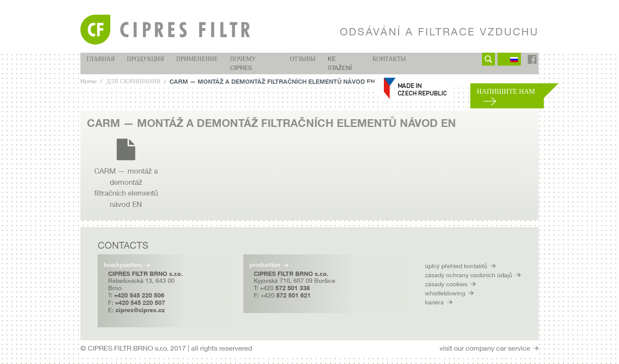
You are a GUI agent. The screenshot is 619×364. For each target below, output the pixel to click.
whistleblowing (445, 293)
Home (89, 81)
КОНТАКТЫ (389, 59)
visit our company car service (485, 348)
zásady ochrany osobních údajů (469, 275)
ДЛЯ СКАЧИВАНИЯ (133, 81)
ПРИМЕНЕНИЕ (197, 59)
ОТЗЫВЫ (303, 59)
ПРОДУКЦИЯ (146, 59)
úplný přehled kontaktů (456, 266)
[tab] (309, 123)
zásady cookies (446, 284)
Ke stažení (340, 63)
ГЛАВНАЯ (101, 59)
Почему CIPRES (243, 63)
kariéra (434, 302)
